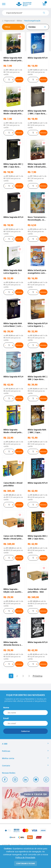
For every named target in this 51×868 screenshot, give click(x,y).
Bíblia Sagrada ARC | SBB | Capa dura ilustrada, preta (13, 165)
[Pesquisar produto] (45, 14)
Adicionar (19, 80)
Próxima (38, 676)
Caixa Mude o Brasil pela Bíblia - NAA (37, 590)
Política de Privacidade (25, 857)
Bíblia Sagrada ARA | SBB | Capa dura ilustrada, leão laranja (38, 537)
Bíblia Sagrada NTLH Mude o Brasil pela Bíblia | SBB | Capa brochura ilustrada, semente (13, 112)
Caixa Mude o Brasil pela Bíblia (13, 484)
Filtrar (13, 27)
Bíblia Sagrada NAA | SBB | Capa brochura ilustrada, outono (37, 431)
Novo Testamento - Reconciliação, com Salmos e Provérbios (37, 218)
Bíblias (19, 21)
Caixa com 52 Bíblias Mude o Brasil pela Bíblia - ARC (13, 537)
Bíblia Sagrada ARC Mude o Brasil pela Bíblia (37, 165)
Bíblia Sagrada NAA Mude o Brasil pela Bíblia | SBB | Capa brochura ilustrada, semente (13, 59)
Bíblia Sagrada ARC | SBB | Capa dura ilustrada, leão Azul (38, 378)
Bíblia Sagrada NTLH (38, 58)
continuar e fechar (26, 863)
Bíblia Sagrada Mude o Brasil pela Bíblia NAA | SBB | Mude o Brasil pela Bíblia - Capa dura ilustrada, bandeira (13, 431)
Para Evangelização (32, 21)
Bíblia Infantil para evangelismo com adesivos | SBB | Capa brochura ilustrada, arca (37, 272)
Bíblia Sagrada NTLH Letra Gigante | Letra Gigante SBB (38, 325)
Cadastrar (26, 731)
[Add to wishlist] (20, 37)
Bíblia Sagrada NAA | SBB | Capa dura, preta (37, 112)
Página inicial (10, 21)
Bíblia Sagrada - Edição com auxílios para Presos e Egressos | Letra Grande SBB (13, 591)
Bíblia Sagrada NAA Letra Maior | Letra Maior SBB (13, 325)
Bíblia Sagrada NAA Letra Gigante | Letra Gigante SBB (13, 272)
